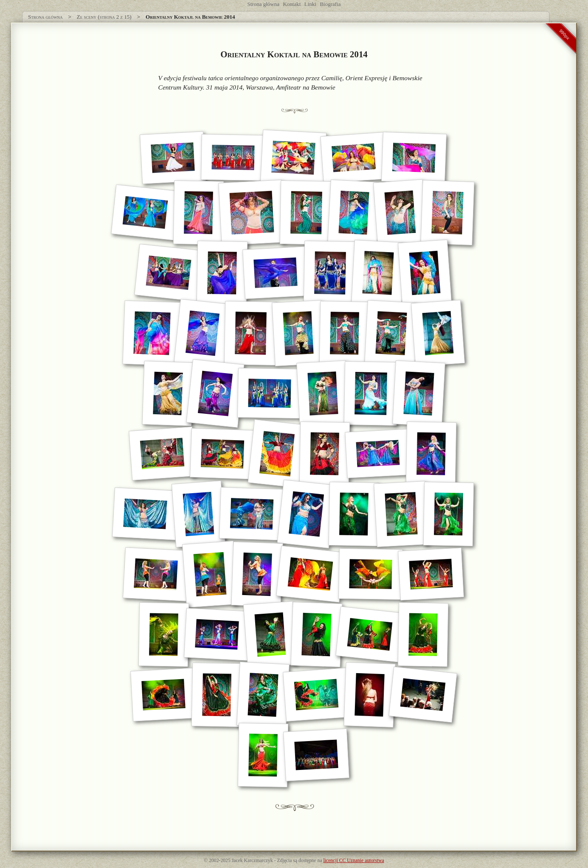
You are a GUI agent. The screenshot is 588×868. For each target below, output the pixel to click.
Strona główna (263, 4)
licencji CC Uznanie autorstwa (354, 861)
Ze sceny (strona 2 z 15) (104, 17)
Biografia (330, 4)
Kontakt (292, 4)
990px (565, 34)
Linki (310, 4)
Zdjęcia (284, 861)
